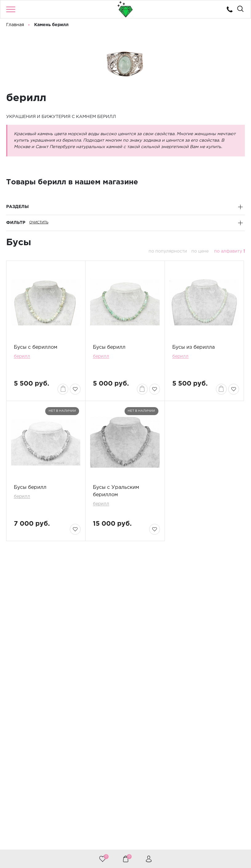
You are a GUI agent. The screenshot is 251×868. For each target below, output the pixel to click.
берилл (22, 356)
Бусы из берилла (193, 347)
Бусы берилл (109, 347)
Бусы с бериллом (36, 347)
